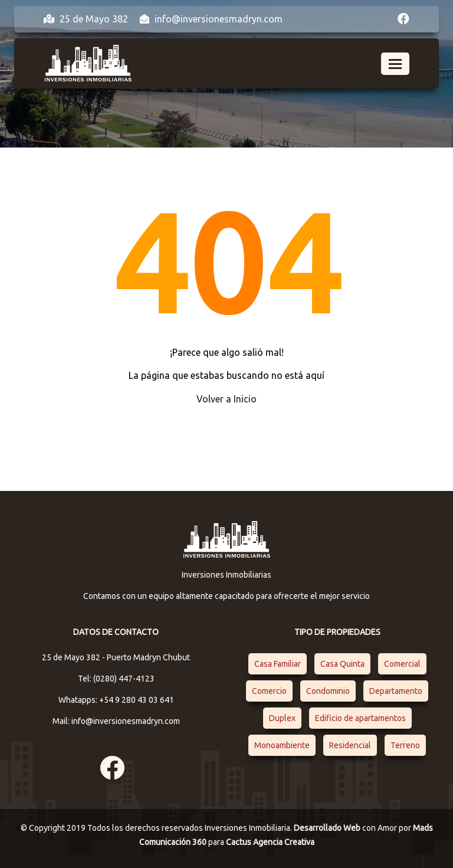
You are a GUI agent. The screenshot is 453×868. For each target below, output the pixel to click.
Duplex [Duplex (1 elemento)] (282, 718)
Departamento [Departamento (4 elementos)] (396, 691)
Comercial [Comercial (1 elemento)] (402, 664)
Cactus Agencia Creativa (270, 842)
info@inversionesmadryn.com (211, 19)
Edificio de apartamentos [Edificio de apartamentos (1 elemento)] (360, 718)
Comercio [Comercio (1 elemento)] (269, 691)
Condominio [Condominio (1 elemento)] (328, 691)
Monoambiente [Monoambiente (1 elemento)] (282, 745)
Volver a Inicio (226, 399)
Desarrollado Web (328, 828)
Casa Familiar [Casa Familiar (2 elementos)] (278, 664)
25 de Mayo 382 (86, 19)
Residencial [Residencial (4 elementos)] (350, 745)
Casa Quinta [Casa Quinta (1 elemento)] (342, 664)
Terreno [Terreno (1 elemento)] (405, 745)
